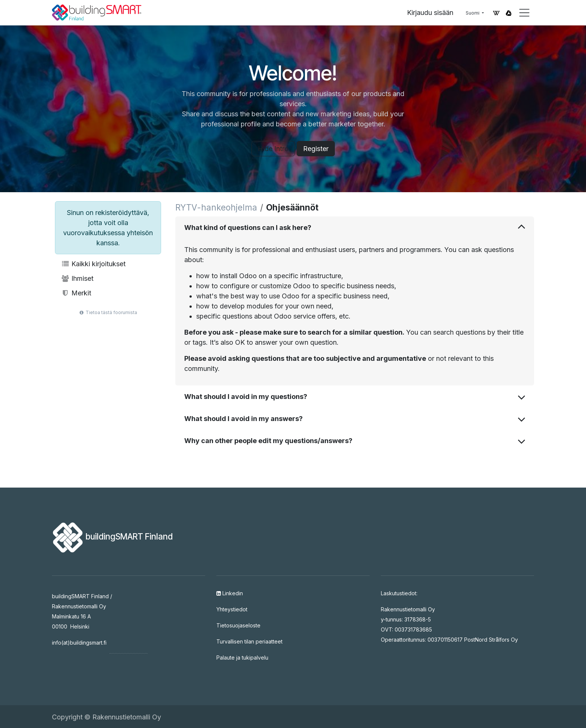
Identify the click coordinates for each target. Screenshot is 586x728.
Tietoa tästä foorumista (108, 312)
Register (316, 149)
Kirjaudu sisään (430, 13)
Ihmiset (77, 278)
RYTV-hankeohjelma (216, 207)
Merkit (76, 293)
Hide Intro (273, 149)
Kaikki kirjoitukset (93, 264)
